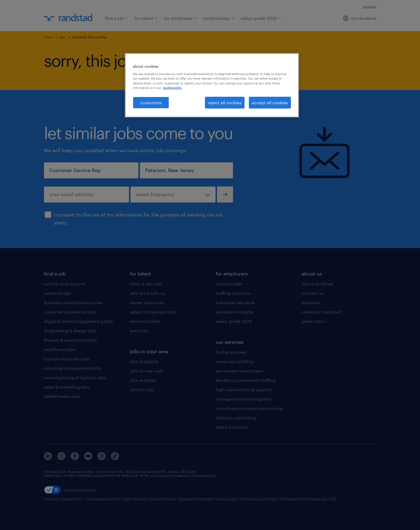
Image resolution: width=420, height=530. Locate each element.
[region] (212, 85)
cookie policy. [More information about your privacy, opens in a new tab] (172, 88)
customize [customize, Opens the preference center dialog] (151, 102)
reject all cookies (225, 102)
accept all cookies (270, 102)
